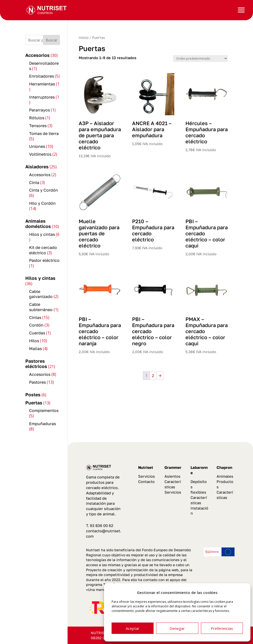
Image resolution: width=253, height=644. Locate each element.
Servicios (146, 476)
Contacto (146, 481)
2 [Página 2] (153, 376)
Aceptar (133, 628)
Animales (225, 476)
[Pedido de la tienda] (200, 59)
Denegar (177, 628)
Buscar (51, 40)
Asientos (172, 476)
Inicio (84, 38)
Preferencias (222, 628)
